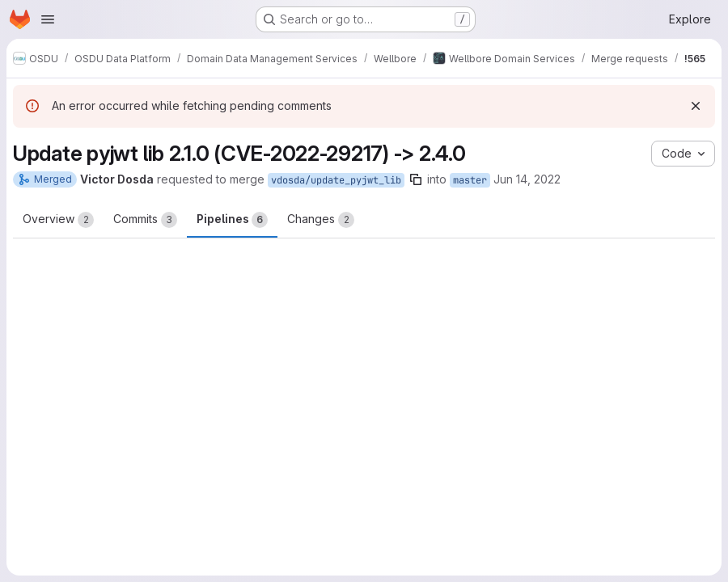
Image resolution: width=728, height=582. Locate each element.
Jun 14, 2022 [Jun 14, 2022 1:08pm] (527, 179)
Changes (321, 220)
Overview (58, 220)
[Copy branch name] (416, 179)
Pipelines (232, 220)
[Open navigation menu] (48, 19)
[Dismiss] (696, 106)
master (470, 180)
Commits (145, 220)
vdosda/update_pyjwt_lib (336, 180)
